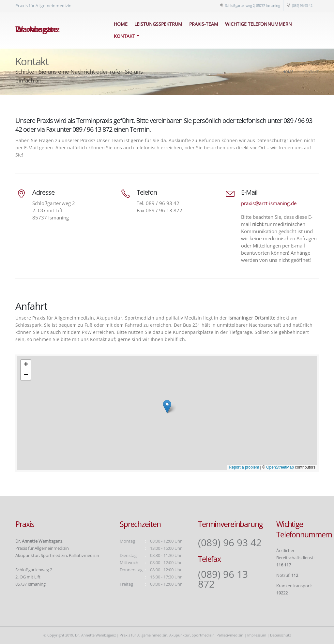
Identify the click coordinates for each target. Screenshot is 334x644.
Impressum (257, 635)
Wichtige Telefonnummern (258, 24)
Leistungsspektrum (158, 24)
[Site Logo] (58, 30)
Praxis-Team (204, 24)
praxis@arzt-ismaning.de (269, 203)
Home (121, 24)
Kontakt (124, 36)
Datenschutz (281, 635)
